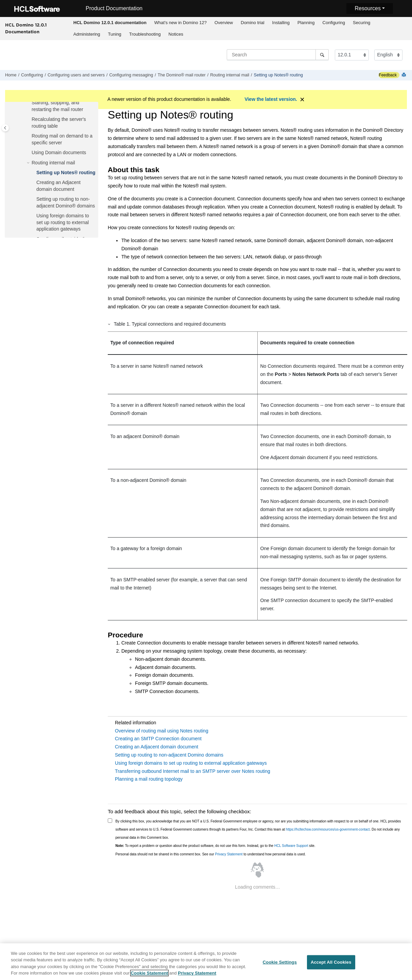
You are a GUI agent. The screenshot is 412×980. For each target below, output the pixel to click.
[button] (29, 103)
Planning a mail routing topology (149, 779)
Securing (362, 23)
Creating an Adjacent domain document (157, 747)
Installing (281, 23)
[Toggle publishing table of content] (5, 128)
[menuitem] (110, 23)
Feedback (388, 75)
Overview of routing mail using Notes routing (162, 731)
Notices (176, 34)
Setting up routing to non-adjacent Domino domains (169, 755)
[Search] (322, 55)
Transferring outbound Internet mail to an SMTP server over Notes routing (193, 771)
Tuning (115, 34)
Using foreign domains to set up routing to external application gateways (63, 222)
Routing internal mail (230, 75)
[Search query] (278, 55)
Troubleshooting (145, 34)
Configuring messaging (131, 75)
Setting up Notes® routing (278, 75)
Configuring (334, 23)
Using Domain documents (59, 152)
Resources (367, 8)
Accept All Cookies (331, 964)
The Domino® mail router (182, 75)
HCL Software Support (291, 846)
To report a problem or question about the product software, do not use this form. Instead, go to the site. (216, 846)
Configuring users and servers (76, 75)
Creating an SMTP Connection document (158, 739)
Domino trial (252, 23)
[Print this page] (405, 75)
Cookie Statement (150, 975)
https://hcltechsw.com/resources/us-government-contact (328, 829)
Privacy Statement (229, 854)
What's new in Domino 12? (181, 23)
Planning (306, 23)
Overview (224, 23)
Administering (87, 34)
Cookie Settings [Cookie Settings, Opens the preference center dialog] (280, 964)
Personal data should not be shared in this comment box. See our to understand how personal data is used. (211, 854)
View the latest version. (271, 99)
